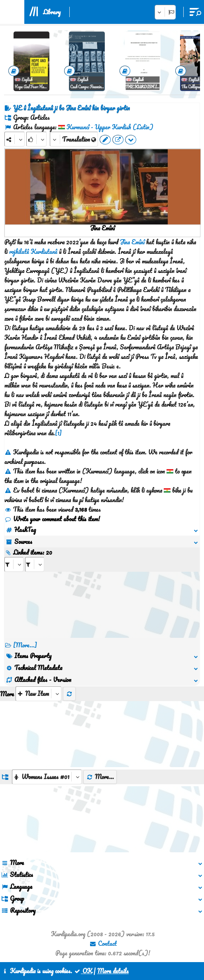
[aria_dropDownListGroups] (47, 777)
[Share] (15, 139)
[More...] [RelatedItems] (25, 645)
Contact (103, 943)
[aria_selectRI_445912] (14, 564)
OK (83, 971)
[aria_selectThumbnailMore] (38, 694)
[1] (58, 433)
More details (113, 971)
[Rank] (36, 139)
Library (52, 12)
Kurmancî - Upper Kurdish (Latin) (110, 127)
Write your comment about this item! (52, 519)
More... (100, 777)
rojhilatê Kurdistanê (33, 251)
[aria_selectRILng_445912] (35, 564)
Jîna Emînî (132, 242)
